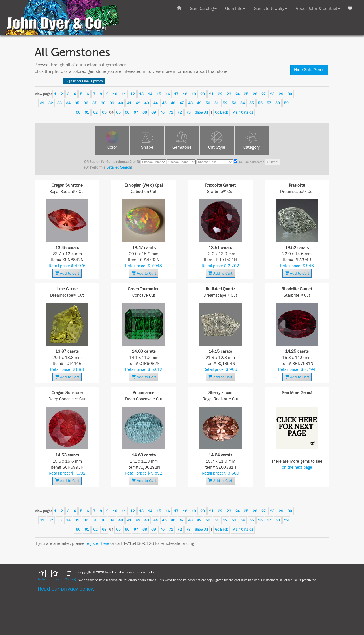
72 (180, 112)
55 (252, 103)
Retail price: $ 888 (67, 370)
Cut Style (217, 147)
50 (208, 103)
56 (260, 103)
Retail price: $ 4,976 (67, 266)
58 (278, 103)
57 (269, 103)
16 (168, 94)
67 (136, 112)
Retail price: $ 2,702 (220, 266)
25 (246, 94)
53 (234, 103)
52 (225, 103)
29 (281, 94)
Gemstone (182, 147)
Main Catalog (243, 112)
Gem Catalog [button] (203, 9)
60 (78, 112)
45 (164, 103)
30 (290, 94)
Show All (201, 112)
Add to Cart (67, 273)
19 (194, 94)
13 (141, 94)
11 (124, 94)
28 (272, 94)
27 (264, 94)
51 (217, 103)
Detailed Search (119, 167)
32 (51, 103)
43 (147, 103)
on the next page (297, 467)
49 (199, 103)
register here (97, 543)
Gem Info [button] (235, 9)
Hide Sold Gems (309, 70)
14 (150, 94)
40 (121, 103)
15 (159, 94)
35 (77, 103)
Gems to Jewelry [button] (271, 9)
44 (156, 103)
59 (286, 103)
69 (154, 112)
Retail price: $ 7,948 (144, 266)
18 (185, 94)
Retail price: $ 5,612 (144, 370)
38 (103, 103)
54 (243, 103)
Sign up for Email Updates (84, 81)
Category (252, 147)
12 (133, 94)
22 (220, 94)
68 (145, 112)
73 (188, 112)
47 (182, 103)
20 (203, 94)
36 (86, 103)
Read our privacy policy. (66, 589)
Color (112, 147)
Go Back (222, 112)
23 (229, 94)
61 (87, 112)
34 (68, 103)
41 (129, 103)
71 (171, 112)
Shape (147, 147)
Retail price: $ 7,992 (67, 473)
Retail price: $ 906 (220, 370)
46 (173, 103)
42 (138, 103)
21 (211, 94)
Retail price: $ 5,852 (144, 473)
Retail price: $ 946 (297, 266)
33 (59, 103)
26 (255, 94)
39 (112, 103)
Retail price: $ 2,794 (297, 370)
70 (162, 112)
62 (95, 112)
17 (176, 94)
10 (115, 94)
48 (190, 103)
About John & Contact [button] (318, 9)
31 (42, 103)
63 (104, 112)
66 (127, 112)
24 (238, 94)
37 (94, 103)
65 (118, 112)
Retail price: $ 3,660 (220, 473)
